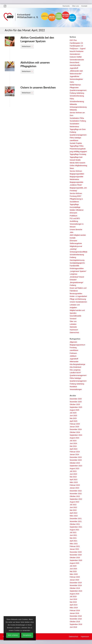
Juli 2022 (73, 505)
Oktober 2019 (75, 588)
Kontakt (84, 6)
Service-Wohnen (76, 171)
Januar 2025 (74, 427)
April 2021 (73, 541)
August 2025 (74, 410)
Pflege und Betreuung (78, 299)
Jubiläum (73, 356)
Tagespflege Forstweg (78, 154)
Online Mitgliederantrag (78, 166)
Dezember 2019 (76, 583)
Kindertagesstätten (77, 268)
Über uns (75, 6)
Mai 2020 (73, 571)
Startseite (66, 6)
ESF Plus (73, 40)
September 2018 (76, 624)
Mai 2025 (73, 418)
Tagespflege (74, 204)
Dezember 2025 (76, 399)
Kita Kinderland (75, 367)
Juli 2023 (73, 471)
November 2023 (76, 460)
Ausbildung (74, 221)
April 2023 (73, 480)
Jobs (72, 232)
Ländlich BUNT (75, 373)
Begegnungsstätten (77, 174)
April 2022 (73, 513)
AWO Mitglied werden (78, 235)
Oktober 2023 (75, 463)
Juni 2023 (73, 474)
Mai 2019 (73, 602)
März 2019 (74, 608)
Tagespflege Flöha (77, 146)
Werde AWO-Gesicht (77, 163)
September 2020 (76, 560)
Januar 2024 (74, 454)
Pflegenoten (74, 88)
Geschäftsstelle (75, 316)
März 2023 (74, 482)
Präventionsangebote (78, 149)
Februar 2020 (75, 577)
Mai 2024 (73, 446)
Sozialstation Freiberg (78, 121)
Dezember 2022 (76, 491)
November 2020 (76, 555)
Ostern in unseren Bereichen (38, 87)
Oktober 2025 (75, 404)
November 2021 (76, 521)
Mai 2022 (73, 510)
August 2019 (74, 594)
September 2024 (76, 435)
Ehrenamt (73, 213)
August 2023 (74, 468)
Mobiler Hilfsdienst (77, 210)
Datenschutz (74, 332)
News (72, 168)
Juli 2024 (73, 441)
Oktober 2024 (75, 432)
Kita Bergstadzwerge (77, 364)
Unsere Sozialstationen (78, 302)
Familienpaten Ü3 (76, 43)
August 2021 (74, 530)
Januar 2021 (74, 549)
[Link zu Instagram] (5, 6)
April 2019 (73, 605)
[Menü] (83, 17)
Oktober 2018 (75, 622)
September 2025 (76, 407)
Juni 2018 (73, 627)
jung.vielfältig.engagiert (78, 152)
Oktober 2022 (75, 496)
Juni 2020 (73, 569)
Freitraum (73, 353)
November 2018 (76, 619)
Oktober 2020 (75, 558)
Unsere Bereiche (76, 230)
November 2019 (76, 585)
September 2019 (76, 591)
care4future (74, 140)
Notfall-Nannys (75, 85)
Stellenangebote (76, 243)
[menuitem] (66, 6)
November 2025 (76, 402)
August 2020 (74, 563)
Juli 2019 (73, 597)
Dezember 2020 (76, 552)
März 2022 (74, 516)
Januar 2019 (74, 613)
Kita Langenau (75, 370)
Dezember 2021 (76, 519)
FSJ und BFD (75, 218)
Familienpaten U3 (76, 46)
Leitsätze (73, 324)
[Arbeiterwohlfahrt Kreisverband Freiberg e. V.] (21, 17)
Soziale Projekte (76, 143)
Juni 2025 (73, 416)
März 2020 (74, 574)
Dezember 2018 (76, 616)
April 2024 (73, 449)
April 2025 (73, 421)
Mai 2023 (73, 477)
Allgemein (73, 342)
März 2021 (74, 544)
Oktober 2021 (75, 524)
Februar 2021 (75, 546)
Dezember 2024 (76, 429)
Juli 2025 (73, 413)
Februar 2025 (75, 424)
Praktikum (73, 216)
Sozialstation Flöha (77, 118)
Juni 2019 (73, 599)
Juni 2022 (73, 507)
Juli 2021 (73, 532)
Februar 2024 (75, 452)
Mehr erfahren (13, 635)
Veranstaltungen (76, 389)
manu (72, 82)
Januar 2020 (74, 580)
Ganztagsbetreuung (77, 260)
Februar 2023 (75, 485)
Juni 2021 (73, 535)
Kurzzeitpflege (75, 207)
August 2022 (74, 502)
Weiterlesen (27, 46)
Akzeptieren (27, 635)
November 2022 (76, 494)
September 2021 (76, 527)
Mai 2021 (73, 538)
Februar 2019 (75, 610)
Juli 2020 (73, 566)
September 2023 (76, 466)
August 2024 (74, 438)
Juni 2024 (73, 443)
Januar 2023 (74, 488)
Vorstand (73, 319)
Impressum (74, 330)
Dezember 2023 (76, 457)
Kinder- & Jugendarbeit (78, 296)
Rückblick (73, 387)
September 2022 (76, 499)
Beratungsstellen (76, 294)
